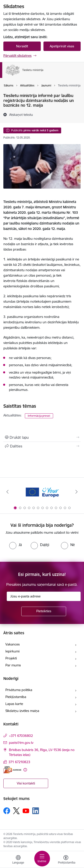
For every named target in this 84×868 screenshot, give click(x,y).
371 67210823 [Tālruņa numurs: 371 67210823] (19, 762)
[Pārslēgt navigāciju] (42, 859)
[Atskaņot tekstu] (21, 115)
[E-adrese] (12, 770)
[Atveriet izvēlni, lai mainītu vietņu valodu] (18, 860)
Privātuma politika (19, 690)
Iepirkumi (12, 651)
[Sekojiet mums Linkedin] (36, 811)
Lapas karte (14, 704)
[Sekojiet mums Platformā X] (16, 811)
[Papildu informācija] (25, 770)
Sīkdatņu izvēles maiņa (22, 711)
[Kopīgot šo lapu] (42, 446)
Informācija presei (39, 416)
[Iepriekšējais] (7, 492)
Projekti (11, 658)
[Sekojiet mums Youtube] (26, 811)
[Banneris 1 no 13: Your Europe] (42, 492)
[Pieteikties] (44, 611)
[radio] (15, 545)
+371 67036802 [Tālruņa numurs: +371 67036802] (21, 736)
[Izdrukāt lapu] (42, 437)
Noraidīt (22, 46)
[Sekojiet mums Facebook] (7, 811)
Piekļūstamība (16, 697)
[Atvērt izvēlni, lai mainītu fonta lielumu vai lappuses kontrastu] (66, 860)
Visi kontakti (26, 783)
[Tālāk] (77, 492)
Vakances (13, 644)
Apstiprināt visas (62, 46)
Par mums (13, 665)
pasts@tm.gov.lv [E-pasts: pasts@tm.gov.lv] (21, 743)
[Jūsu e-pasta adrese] (44, 596)
